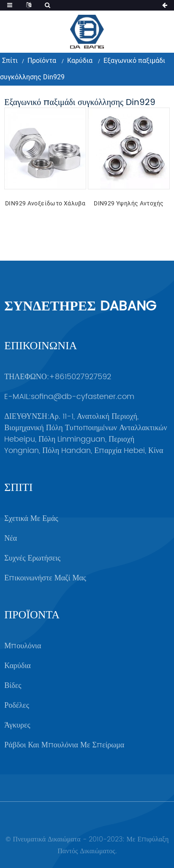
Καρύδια (80, 61)
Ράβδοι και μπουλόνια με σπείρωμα (64, 745)
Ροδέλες (16, 705)
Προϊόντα (42, 61)
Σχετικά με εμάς (31, 519)
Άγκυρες (17, 725)
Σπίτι (10, 61)
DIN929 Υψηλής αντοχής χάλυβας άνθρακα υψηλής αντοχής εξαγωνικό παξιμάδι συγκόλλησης (129, 204)
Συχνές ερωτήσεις (32, 558)
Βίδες (13, 686)
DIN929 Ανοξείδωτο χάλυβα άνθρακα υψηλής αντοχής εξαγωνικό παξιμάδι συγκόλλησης (45, 204)
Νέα (11, 538)
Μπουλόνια (23, 646)
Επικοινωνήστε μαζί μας (45, 578)
